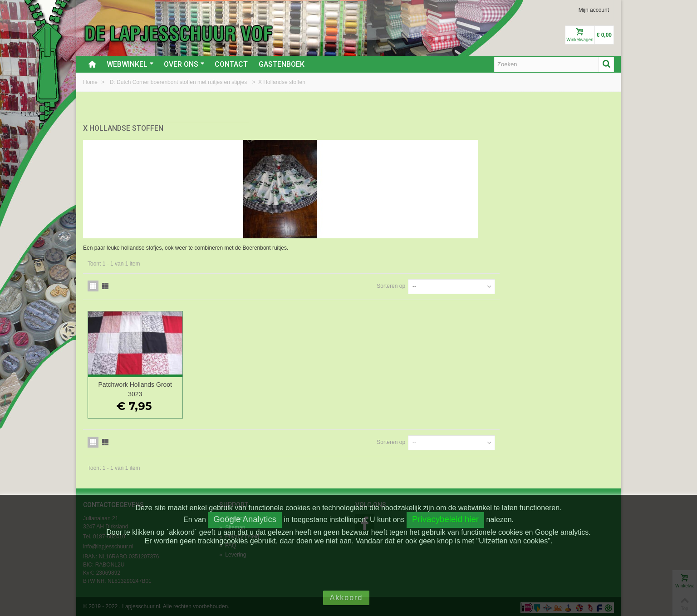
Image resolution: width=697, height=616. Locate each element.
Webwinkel (130, 64)
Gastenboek (282, 64)
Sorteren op (505, 284)
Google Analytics (245, 519)
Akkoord (346, 598)
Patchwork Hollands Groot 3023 (269, 387)
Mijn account (594, 10)
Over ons (184, 64)
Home (91, 82)
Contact (231, 64)
